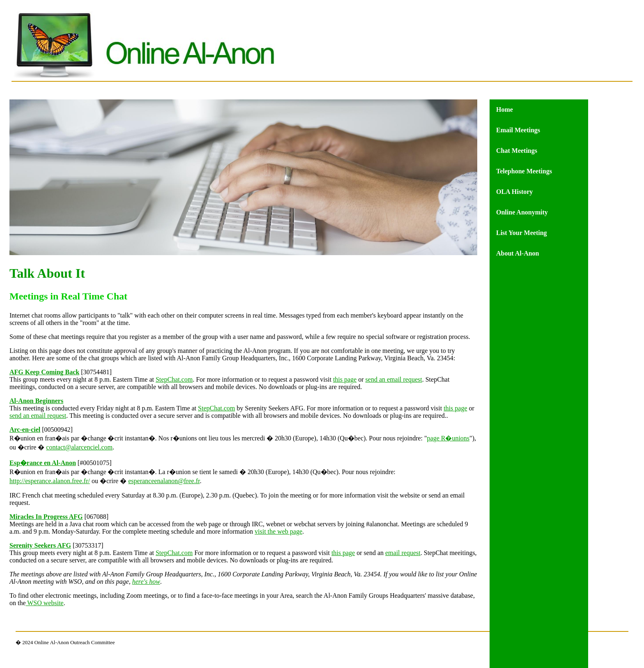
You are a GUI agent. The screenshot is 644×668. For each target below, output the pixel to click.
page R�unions (448, 438)
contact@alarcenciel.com (79, 447)
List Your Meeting (522, 233)
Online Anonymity (522, 212)
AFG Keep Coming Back (44, 372)
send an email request (394, 379)
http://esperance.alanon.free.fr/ (50, 481)
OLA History (514, 192)
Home (505, 109)
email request (403, 553)
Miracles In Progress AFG (46, 517)
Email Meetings (518, 130)
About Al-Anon (517, 253)
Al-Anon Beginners (36, 401)
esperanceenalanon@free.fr (164, 481)
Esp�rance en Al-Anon (43, 463)
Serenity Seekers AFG (40, 545)
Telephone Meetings (524, 171)
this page (345, 379)
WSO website (45, 603)
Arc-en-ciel (25, 430)
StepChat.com (174, 379)
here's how (146, 582)
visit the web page (278, 531)
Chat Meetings (517, 151)
